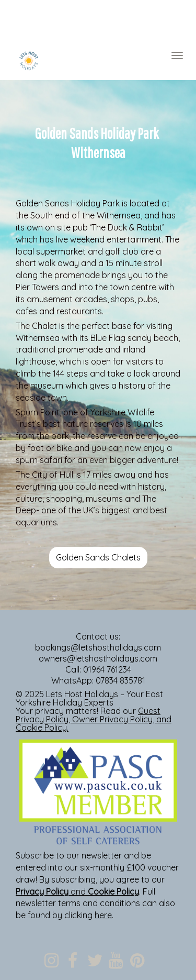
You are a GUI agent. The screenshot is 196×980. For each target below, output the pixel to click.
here (103, 915)
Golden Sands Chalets (98, 557)
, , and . (94, 719)
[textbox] (98, 21)
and (77, 891)
